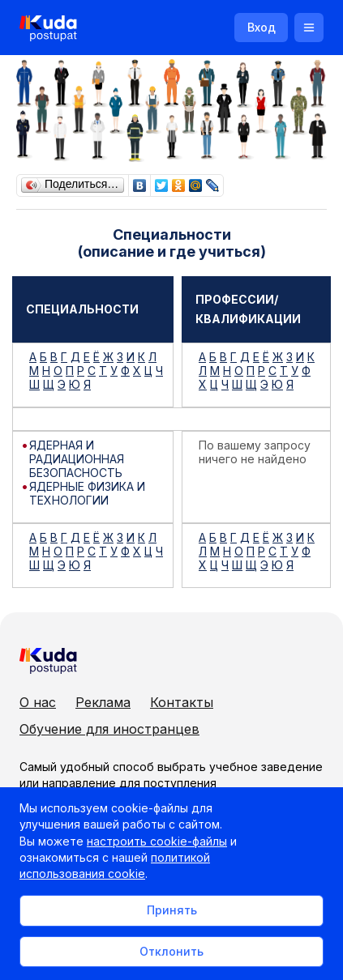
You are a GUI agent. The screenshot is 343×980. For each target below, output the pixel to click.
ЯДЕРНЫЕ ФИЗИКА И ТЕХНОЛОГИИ (87, 493)
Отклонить (171, 951)
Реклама (103, 702)
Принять (172, 910)
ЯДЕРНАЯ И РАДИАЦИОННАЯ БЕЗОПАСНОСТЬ (77, 459)
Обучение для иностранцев (109, 729)
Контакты (182, 702)
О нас (38, 702)
